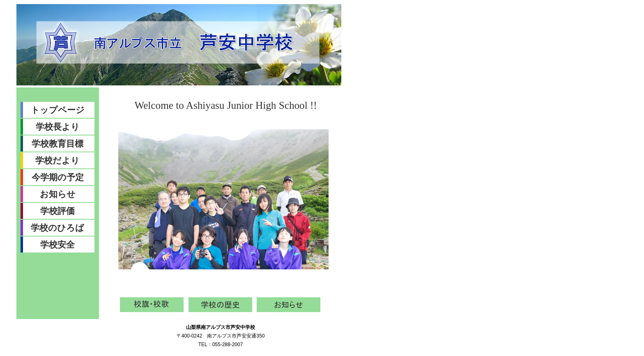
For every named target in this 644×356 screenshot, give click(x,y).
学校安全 (57, 245)
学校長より (58, 127)
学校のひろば (57, 228)
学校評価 (57, 211)
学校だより (57, 160)
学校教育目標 (57, 144)
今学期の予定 (58, 177)
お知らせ (58, 194)
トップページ (58, 110)
